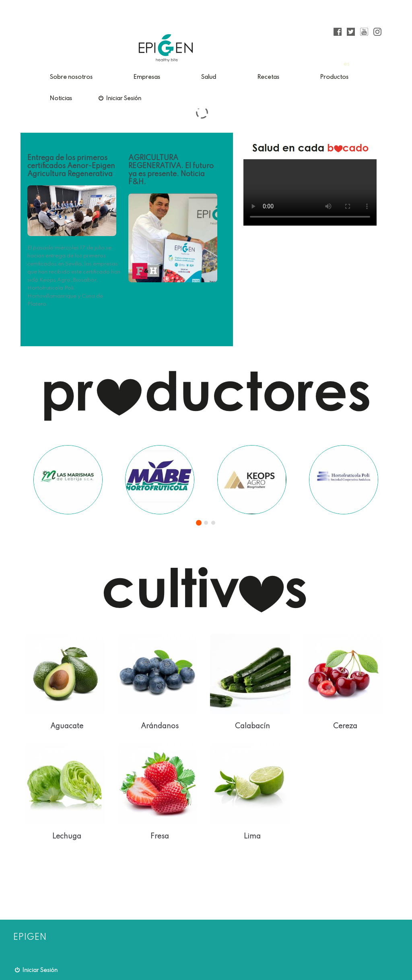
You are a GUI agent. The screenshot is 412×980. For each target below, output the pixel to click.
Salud (208, 77)
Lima (252, 836)
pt (381, 64)
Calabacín (252, 726)
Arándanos (160, 726)
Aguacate (67, 726)
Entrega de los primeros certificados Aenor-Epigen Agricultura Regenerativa (71, 166)
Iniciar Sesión (120, 98)
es (347, 64)
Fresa (160, 836)
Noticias (61, 99)
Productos (334, 77)
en (359, 64)
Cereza (345, 726)
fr (370, 64)
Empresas (147, 77)
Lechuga (67, 836)
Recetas (268, 77)
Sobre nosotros (71, 77)
